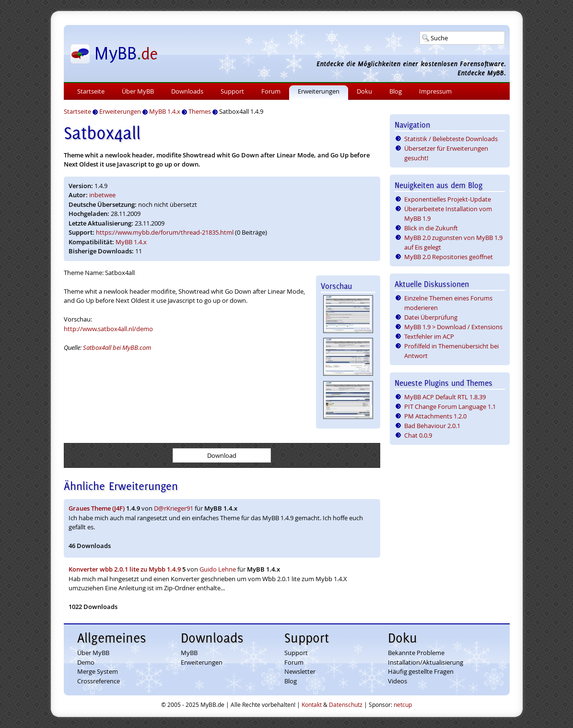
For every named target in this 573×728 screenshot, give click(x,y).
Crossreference (99, 681)
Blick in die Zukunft (431, 228)
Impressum (435, 91)
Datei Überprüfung (431, 317)
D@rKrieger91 (174, 508)
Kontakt (312, 704)
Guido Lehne (218, 569)
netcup (403, 704)
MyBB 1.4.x (131, 242)
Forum (271, 91)
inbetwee (102, 195)
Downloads (187, 91)
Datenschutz (346, 704)
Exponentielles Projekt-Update (448, 199)
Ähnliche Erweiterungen (121, 486)
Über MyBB (138, 91)
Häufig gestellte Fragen (421, 671)
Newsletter (300, 671)
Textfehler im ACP (429, 336)
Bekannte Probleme (416, 653)
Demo (86, 662)
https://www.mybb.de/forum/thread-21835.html (165, 232)
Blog (396, 91)
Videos (398, 681)
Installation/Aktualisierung (426, 662)
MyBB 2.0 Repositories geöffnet (449, 257)
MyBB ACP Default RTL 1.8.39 (445, 397)
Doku (364, 91)
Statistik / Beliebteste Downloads (451, 139)
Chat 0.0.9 (418, 435)
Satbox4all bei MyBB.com (117, 347)
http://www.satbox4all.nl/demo (108, 329)
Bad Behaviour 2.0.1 (432, 426)
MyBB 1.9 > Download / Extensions (453, 327)
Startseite (91, 91)
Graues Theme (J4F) (97, 508)
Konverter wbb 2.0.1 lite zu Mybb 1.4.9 (125, 569)
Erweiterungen (319, 91)
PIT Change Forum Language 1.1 (450, 406)
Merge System (98, 671)
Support (232, 91)
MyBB (189, 653)
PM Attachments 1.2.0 (435, 416)
